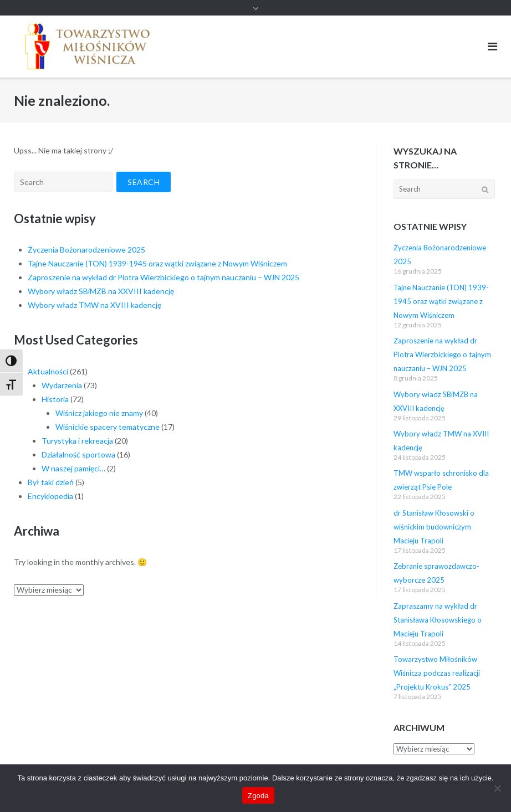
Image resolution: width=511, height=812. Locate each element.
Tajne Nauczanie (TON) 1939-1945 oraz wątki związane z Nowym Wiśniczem (157, 263)
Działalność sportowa (78, 454)
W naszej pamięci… (73, 468)
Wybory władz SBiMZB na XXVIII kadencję (101, 291)
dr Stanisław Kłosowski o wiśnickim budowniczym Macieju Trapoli (434, 527)
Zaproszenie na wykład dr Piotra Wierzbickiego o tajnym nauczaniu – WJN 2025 (163, 277)
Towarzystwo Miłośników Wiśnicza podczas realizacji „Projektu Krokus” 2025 (437, 673)
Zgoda (258, 796)
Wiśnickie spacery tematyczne (108, 427)
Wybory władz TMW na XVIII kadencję (94, 305)
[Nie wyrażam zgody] (497, 788)
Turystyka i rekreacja (77, 441)
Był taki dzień (51, 482)
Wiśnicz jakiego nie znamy (99, 413)
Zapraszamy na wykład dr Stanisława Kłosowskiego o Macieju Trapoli (438, 620)
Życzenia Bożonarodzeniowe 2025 (86, 250)
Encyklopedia (50, 496)
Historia (55, 399)
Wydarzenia (62, 385)
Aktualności (48, 371)
